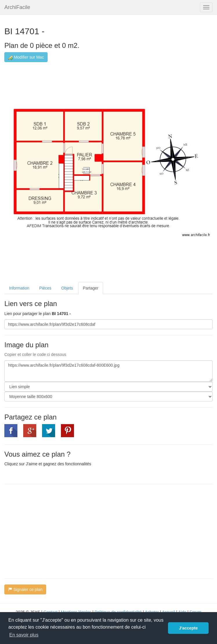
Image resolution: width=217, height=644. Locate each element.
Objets (67, 288)
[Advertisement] (53, 531)
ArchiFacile (17, 7)
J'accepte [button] (188, 628)
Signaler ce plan (25, 589)
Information (19, 288)
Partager (91, 288)
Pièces (45, 288)
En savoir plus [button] (24, 635)
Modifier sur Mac (26, 57)
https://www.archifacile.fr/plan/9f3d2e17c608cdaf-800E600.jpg (108, 371)
